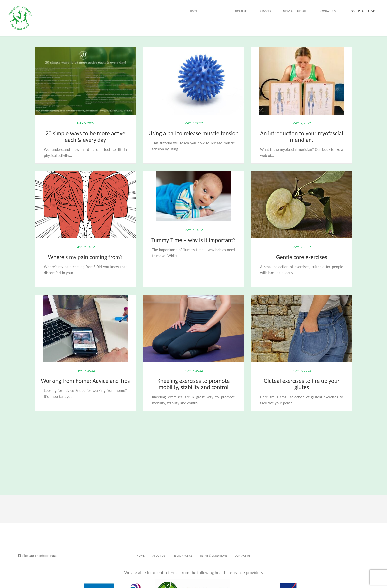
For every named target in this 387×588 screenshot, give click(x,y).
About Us (241, 11)
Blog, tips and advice (362, 11)
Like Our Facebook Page (38, 556)
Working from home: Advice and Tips (85, 381)
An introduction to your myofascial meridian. (302, 136)
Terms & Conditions (213, 556)
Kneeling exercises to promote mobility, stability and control (194, 384)
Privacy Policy (182, 556)
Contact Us (328, 11)
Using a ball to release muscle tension (193, 133)
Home (194, 11)
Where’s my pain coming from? (86, 257)
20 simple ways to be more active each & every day (85, 136)
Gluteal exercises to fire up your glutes (301, 384)
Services (265, 11)
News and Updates (296, 11)
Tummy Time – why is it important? (193, 240)
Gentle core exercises (302, 257)
